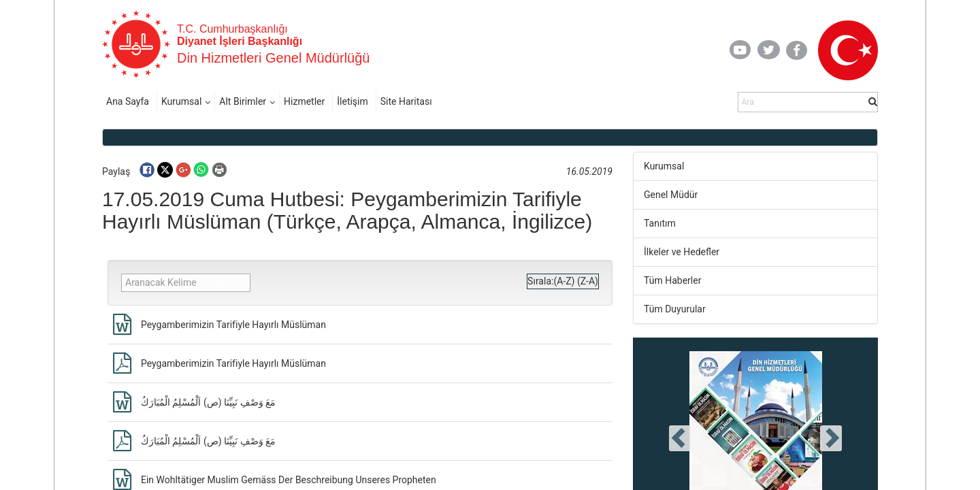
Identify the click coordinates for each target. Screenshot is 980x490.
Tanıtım (660, 223)
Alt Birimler (243, 101)
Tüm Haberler (672, 280)
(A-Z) (564, 281)
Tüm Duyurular (675, 309)
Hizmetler (304, 101)
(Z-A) (588, 281)
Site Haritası (406, 101)
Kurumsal (181, 101)
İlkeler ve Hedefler (682, 252)
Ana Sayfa (128, 101)
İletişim (353, 101)
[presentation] (680, 438)
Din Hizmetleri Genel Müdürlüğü (273, 58)
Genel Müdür (671, 195)
